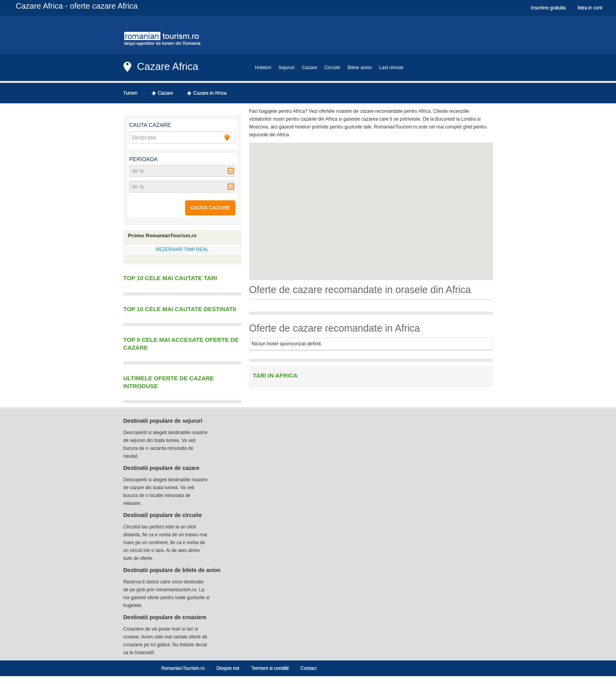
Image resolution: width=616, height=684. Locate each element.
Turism (131, 93)
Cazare (310, 68)
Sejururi (286, 68)
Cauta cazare (150, 125)
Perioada (143, 159)
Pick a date (231, 171)
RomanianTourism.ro (183, 668)
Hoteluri (263, 68)
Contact (308, 668)
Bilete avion (360, 68)
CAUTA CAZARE (210, 208)
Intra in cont (590, 8)
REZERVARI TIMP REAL (182, 249)
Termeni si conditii (270, 668)
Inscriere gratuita (548, 8)
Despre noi (228, 668)
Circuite (332, 68)
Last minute (391, 68)
